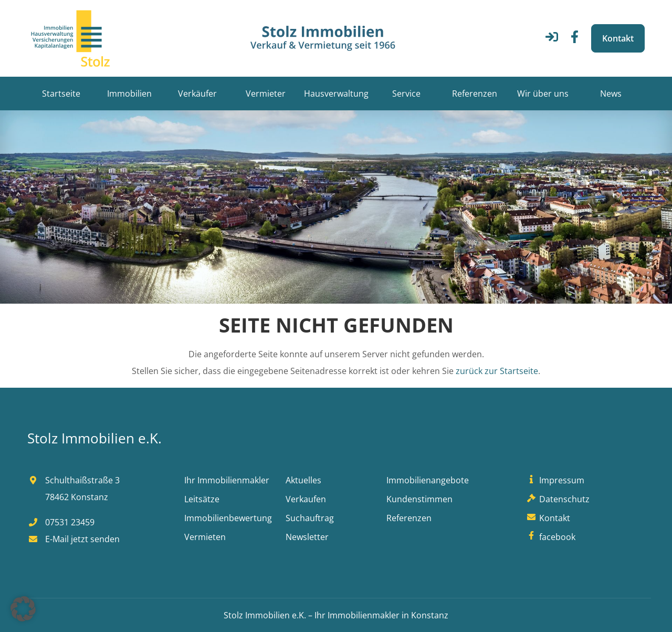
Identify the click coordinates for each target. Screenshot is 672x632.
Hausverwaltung (336, 94)
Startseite (61, 94)
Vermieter (266, 94)
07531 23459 (61, 522)
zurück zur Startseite (497, 371)
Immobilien (129, 94)
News (611, 94)
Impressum (554, 480)
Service (406, 94)
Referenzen (475, 94)
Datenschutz (557, 499)
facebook (550, 537)
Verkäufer (197, 94)
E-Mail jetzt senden (73, 539)
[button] (23, 609)
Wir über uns (543, 94)
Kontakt (618, 38)
